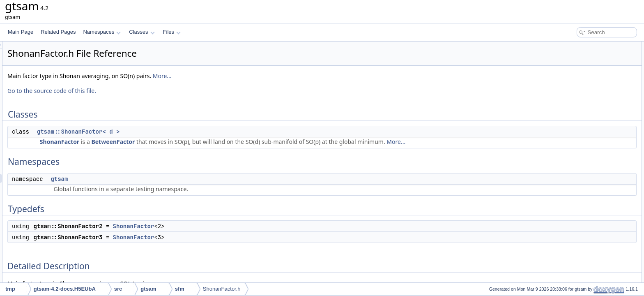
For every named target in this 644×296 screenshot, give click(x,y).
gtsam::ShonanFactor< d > (181, 132)
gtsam (162, 179)
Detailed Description (574, 109)
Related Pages (58, 32)
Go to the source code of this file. (154, 91)
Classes (142, 32)
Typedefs (562, 82)
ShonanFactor (162, 142)
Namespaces (102, 32)
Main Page (21, 32)
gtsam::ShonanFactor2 (584, 91)
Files (172, 32)
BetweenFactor (216, 142)
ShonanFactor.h (222, 289)
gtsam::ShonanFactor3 (584, 100)
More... (265, 76)
